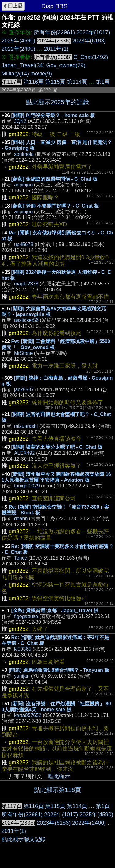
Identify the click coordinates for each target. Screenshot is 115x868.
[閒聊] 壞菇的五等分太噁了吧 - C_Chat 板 (57, 447)
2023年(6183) (89, 41)
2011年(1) (56, 49)
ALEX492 (25, 453)
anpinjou (23, 185)
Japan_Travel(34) (23, 65)
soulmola (24, 154)
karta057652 (28, 715)
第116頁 (33, 82)
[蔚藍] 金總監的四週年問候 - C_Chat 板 (55, 179)
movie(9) (41, 74)
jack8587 (24, 390)
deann (21, 519)
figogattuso (26, 616)
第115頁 (55, 82)
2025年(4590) (18, 41)
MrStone (23, 353)
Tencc (21, 558)
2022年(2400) (18, 49)
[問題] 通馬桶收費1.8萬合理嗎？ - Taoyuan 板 (59, 670)
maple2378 (26, 284)
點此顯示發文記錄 (24, 839)
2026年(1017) (93, 32)
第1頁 (103, 82)
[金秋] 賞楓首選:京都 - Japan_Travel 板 (55, 611)
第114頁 (77, 82)
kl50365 (23, 649)
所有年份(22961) (54, 32)
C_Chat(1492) (91, 57)
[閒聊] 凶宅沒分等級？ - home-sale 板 (53, 115)
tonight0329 (27, 486)
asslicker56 (26, 320)
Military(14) (15, 74)
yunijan (22, 676)
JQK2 (20, 121)
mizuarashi (26, 426)
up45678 (24, 244)
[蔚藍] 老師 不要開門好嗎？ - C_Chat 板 (55, 206)
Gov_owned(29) (66, 65)
